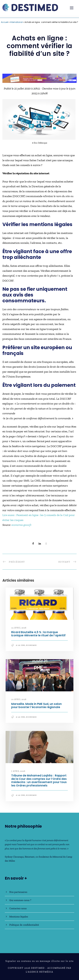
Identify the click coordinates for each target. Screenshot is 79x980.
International (16, 22)
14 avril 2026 (19, 628)
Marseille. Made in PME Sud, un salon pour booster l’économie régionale (36, 706)
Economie (31, 645)
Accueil (5, 22)
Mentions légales (19, 917)
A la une (20, 645)
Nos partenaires (18, 892)
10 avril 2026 (19, 699)
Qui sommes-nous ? (20, 900)
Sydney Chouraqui (14, 857)
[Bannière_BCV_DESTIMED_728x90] (39, 78)
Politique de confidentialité (24, 925)
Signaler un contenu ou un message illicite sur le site (40, 961)
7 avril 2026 (18, 771)
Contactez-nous (18, 908)
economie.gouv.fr (21, 525)
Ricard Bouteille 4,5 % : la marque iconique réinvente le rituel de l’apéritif (38, 634)
